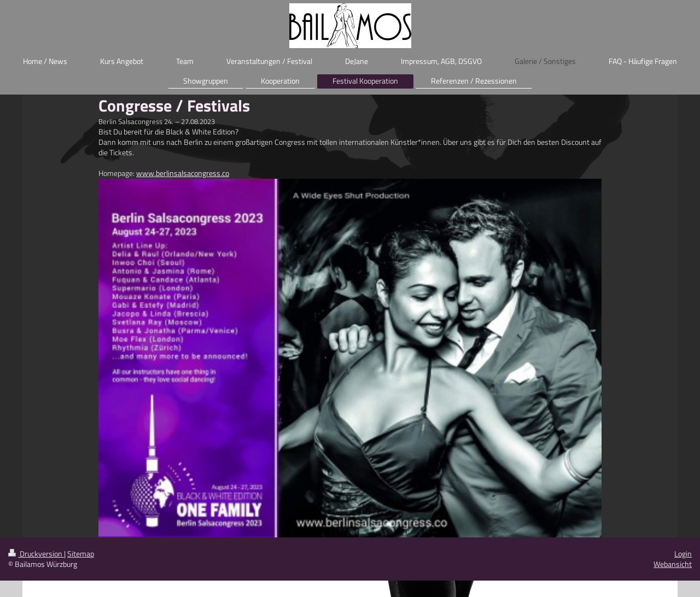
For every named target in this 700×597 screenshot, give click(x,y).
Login (683, 554)
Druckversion (36, 554)
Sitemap (81, 554)
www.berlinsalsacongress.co (183, 173)
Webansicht (673, 564)
